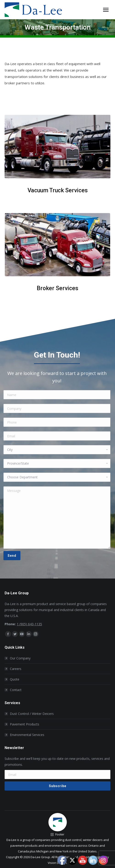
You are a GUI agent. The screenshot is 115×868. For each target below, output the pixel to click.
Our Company (20, 658)
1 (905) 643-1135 (29, 624)
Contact (16, 690)
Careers (16, 669)
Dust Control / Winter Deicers (32, 714)
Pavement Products (25, 724)
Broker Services (57, 288)
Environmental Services (27, 735)
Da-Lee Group (40, 857)
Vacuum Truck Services (58, 190)
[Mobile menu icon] (106, 10)
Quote (15, 679)
